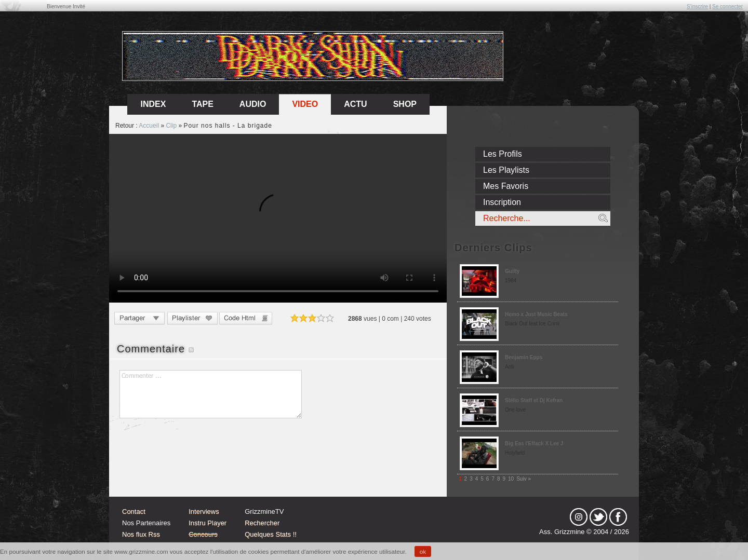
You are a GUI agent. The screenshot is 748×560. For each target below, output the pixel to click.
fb (618, 517)
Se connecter (727, 6)
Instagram (579, 517)
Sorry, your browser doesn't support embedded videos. (278, 218)
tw (598, 517)
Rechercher (262, 523)
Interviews (204, 511)
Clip (171, 126)
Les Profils (503, 154)
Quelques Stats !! (271, 534)
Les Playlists (506, 170)
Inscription (502, 202)
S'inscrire (697, 6)
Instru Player (208, 523)
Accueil (149, 126)
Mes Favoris (506, 186)
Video (305, 104)
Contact (134, 511)
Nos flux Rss (141, 534)
